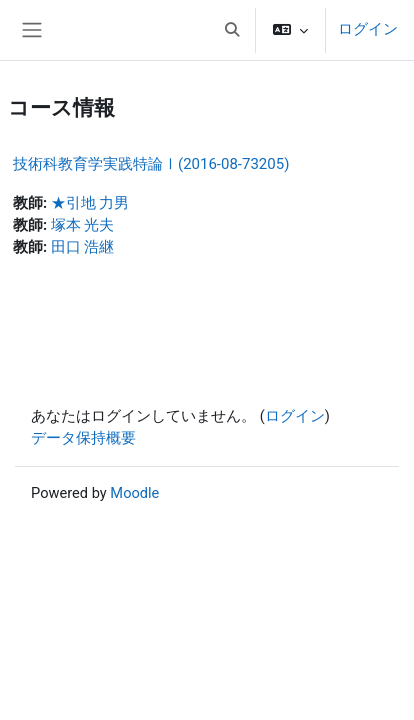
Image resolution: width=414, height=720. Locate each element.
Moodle (134, 493)
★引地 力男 (90, 203)
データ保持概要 (83, 438)
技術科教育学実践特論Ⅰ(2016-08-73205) (151, 164)
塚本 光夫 (83, 225)
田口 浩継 (83, 247)
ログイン (368, 29)
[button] (232, 30)
